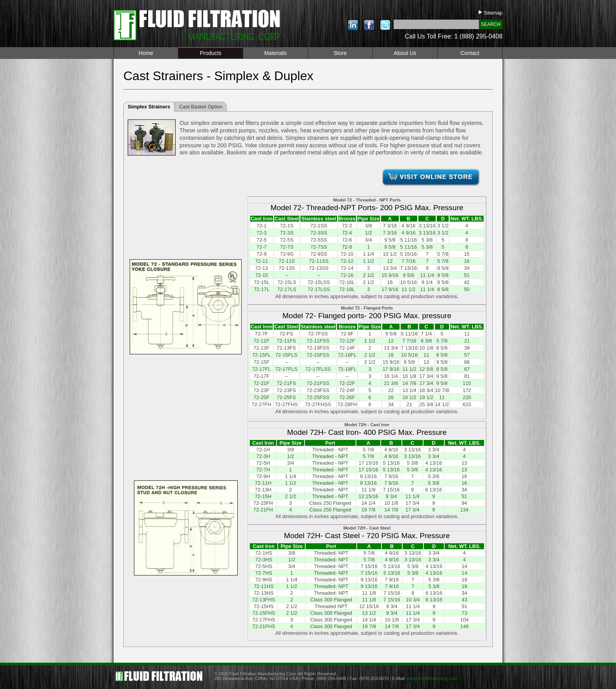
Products (210, 53)
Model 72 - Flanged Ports (367, 308)
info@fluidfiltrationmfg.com (433, 678)
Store (340, 53)
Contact (470, 53)
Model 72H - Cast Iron (367, 425)
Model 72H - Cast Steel (367, 528)
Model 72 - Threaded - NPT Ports (367, 200)
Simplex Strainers (149, 107)
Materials (276, 53)
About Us (405, 53)
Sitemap (490, 13)
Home (146, 53)
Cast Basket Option (201, 107)
